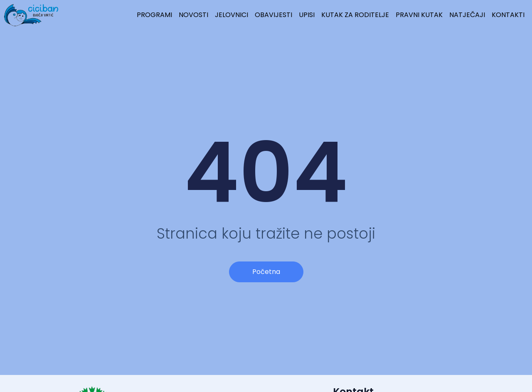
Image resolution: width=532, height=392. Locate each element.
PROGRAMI (154, 15)
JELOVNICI (232, 15)
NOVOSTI (193, 15)
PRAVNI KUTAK (419, 15)
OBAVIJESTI (273, 15)
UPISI (307, 15)
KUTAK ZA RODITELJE (355, 15)
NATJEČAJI (467, 15)
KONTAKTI (508, 15)
